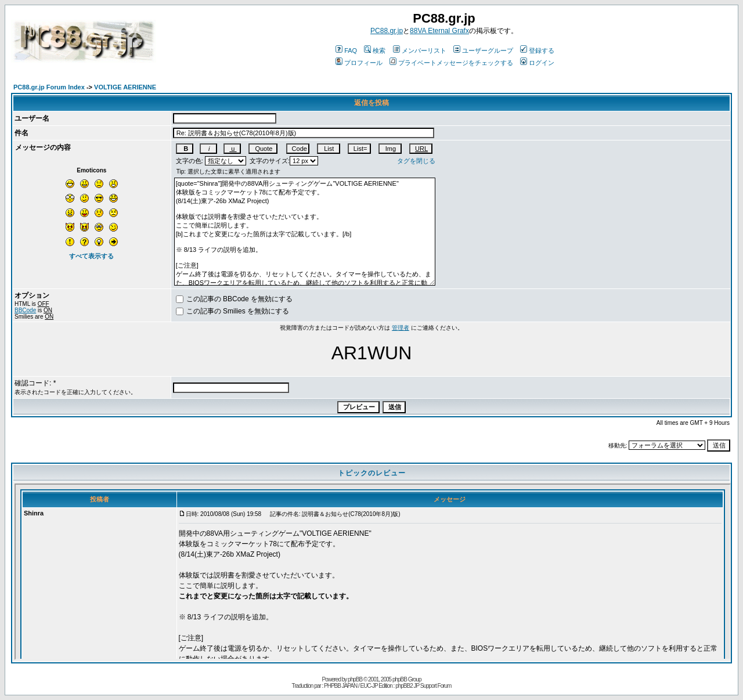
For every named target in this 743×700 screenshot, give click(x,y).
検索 (375, 50)
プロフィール (359, 63)
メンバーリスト (420, 50)
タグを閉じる (416, 161)
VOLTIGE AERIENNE (125, 87)
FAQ (346, 50)
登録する (537, 50)
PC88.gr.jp (387, 31)
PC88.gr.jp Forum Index (49, 87)
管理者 (401, 328)
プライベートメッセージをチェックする (451, 63)
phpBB (355, 679)
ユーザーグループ (483, 50)
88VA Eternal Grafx (439, 31)
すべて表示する (91, 256)
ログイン (537, 63)
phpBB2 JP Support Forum (423, 686)
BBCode (25, 310)
